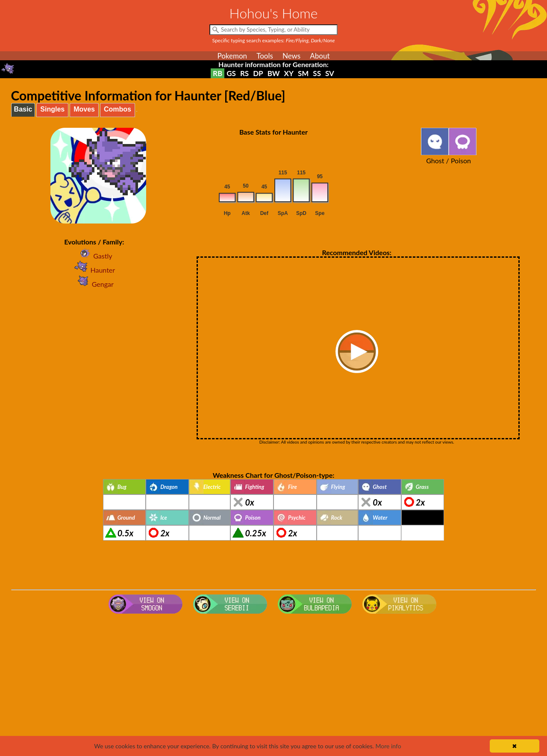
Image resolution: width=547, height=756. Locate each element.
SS (317, 73)
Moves (84, 109)
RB (218, 73)
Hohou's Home (274, 13)
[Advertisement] (273, 685)
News (291, 56)
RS (244, 73)
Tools (265, 56)
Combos (118, 109)
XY (289, 73)
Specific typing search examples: (274, 40)
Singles (52, 109)
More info (388, 746)
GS (231, 73)
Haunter (94, 270)
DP (258, 73)
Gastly (94, 256)
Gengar (94, 284)
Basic (23, 109)
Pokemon (232, 56)
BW (274, 73)
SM (303, 73)
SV (330, 73)
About (320, 56)
